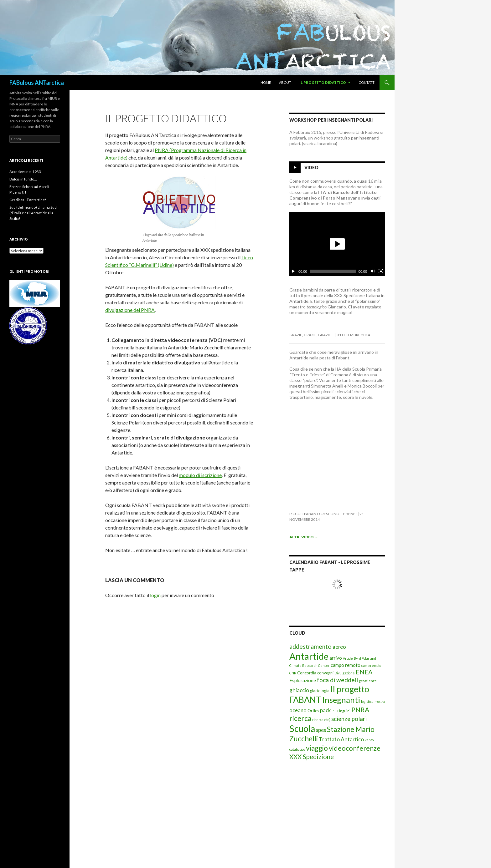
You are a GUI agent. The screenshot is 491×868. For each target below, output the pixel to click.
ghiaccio (299, 690)
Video (311, 168)
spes (321, 730)
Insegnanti (341, 700)
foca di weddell (337, 680)
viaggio (317, 748)
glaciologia (320, 691)
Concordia (307, 673)
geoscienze (368, 681)
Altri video (304, 537)
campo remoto (346, 665)
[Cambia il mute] (373, 271)
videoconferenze (355, 748)
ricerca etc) (321, 720)
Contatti (367, 82)
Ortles (313, 711)
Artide (348, 658)
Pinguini (344, 711)
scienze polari (349, 719)
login (155, 595)
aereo (339, 647)
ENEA (364, 672)
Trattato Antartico (341, 739)
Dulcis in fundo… (23, 179)
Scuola (302, 728)
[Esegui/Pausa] (293, 271)
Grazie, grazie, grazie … (312, 335)
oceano (298, 710)
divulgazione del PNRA (130, 310)
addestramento (310, 646)
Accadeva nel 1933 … (27, 172)
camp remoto (371, 665)
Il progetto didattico (323, 82)
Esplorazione (303, 680)
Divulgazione (345, 673)
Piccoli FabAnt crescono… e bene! (323, 514)
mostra (380, 701)
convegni (325, 673)
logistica (367, 701)
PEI (334, 711)
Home (266, 82)
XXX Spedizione (312, 757)
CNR (293, 673)
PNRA (360, 710)
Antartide (309, 656)
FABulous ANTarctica (37, 83)
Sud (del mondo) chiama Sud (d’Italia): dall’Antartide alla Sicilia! (33, 213)
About (285, 82)
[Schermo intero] (381, 271)
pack (325, 710)
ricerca (300, 718)
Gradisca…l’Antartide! (28, 200)
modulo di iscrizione (200, 475)
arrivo (336, 658)
